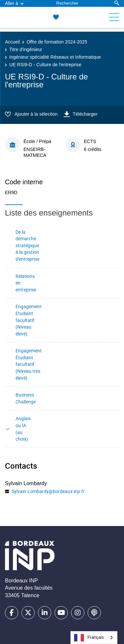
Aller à (14, 3)
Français (89, 638)
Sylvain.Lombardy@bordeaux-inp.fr (48, 491)
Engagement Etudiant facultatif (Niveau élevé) (29, 320)
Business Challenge (26, 398)
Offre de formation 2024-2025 (57, 42)
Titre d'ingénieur (26, 49)
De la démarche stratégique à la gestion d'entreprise (27, 245)
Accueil (12, 42)
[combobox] (94, 638)
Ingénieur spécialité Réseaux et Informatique (55, 57)
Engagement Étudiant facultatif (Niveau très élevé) (29, 364)
